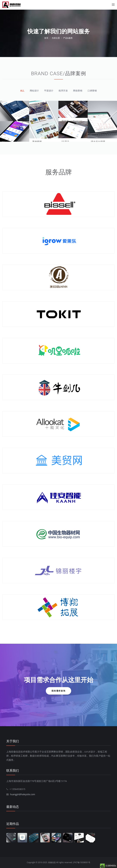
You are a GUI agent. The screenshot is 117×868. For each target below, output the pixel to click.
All (22, 91)
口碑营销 (92, 91)
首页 (46, 38)
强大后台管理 (98, 142)
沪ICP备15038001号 (82, 862)
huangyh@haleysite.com (23, 794)
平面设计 (49, 91)
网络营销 (78, 91)
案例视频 (37, 142)
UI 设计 (65, 142)
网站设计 (34, 91)
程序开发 (63, 91)
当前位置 (56, 38)
